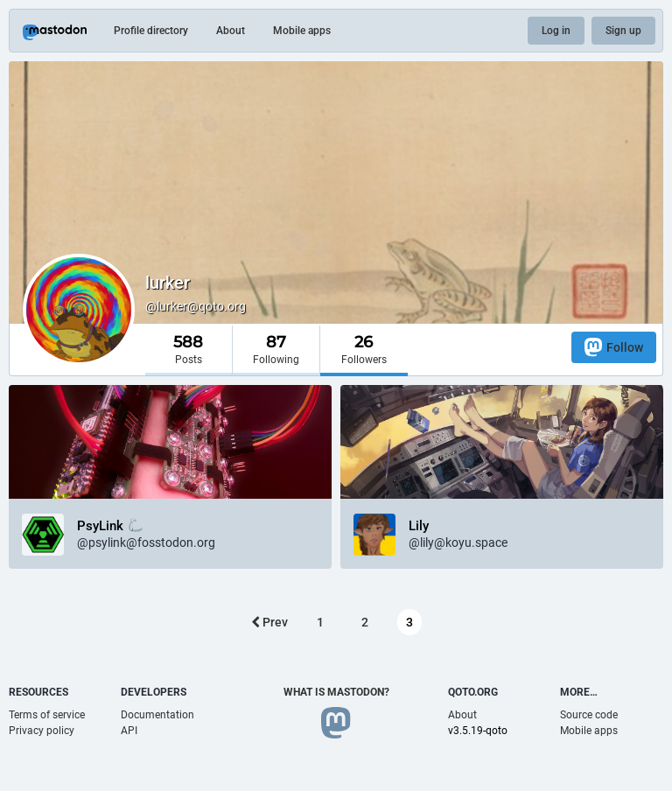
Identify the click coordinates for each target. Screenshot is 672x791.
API (129, 731)
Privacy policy (42, 731)
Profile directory (151, 31)
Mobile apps (302, 31)
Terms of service (47, 715)
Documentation (157, 715)
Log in (556, 31)
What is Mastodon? (336, 692)
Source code (589, 715)
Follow (614, 347)
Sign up (623, 31)
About (231, 31)
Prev (269, 622)
